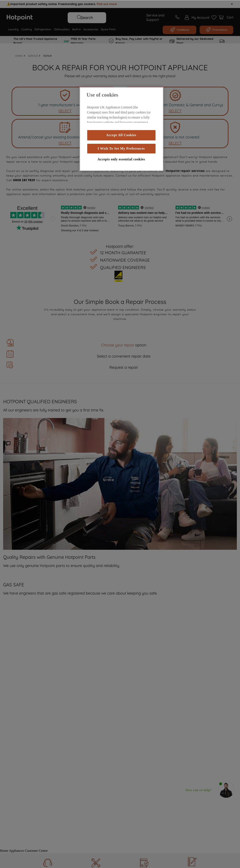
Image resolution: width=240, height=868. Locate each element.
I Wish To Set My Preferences (121, 148)
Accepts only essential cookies (121, 159)
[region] (121, 129)
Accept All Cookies (121, 135)
